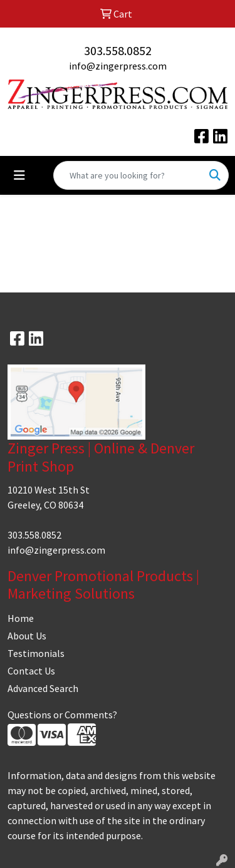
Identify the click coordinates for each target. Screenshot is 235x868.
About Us (27, 636)
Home (21, 618)
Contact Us (31, 671)
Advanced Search (43, 688)
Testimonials (36, 653)
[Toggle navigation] (19, 175)
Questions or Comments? (62, 715)
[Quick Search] (128, 175)
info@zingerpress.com (118, 66)
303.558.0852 (118, 50)
